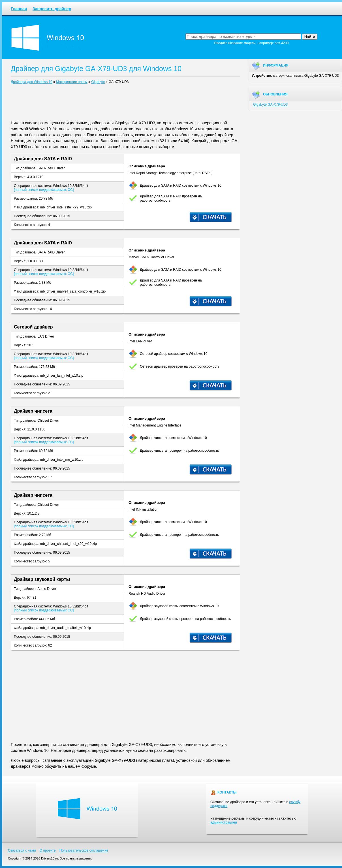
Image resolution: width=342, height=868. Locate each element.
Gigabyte (98, 82)
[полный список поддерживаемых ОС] (44, 190)
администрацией (224, 822)
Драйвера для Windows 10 (32, 82)
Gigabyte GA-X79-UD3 (270, 104)
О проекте (48, 850)
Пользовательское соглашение (84, 850)
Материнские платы (72, 82)
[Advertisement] (125, 103)
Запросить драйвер (52, 9)
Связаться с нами (22, 850)
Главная (19, 9)
